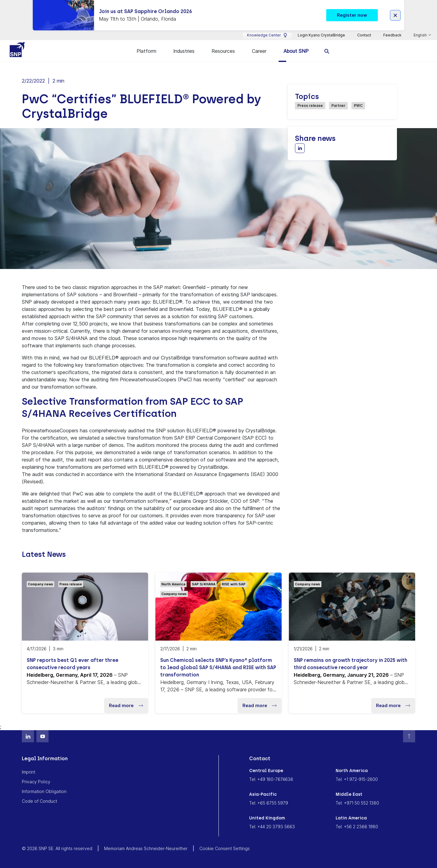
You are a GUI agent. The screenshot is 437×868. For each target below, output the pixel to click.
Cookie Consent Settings (225, 848)
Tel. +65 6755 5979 (269, 803)
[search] (327, 51)
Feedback (392, 35)
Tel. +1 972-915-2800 (357, 779)
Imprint (29, 772)
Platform (146, 51)
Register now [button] (352, 15)
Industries (184, 51)
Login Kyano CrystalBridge (321, 35)
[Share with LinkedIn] (300, 148)
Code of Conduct (39, 801)
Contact (364, 35)
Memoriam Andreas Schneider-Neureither (146, 848)
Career (259, 51)
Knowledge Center (267, 35)
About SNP (296, 51)
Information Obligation (44, 791)
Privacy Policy (36, 782)
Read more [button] (126, 705)
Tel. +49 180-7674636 (271, 779)
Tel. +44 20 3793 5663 (272, 827)
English (421, 35)
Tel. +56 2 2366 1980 (357, 827)
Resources (223, 51)
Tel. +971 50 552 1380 (357, 803)
